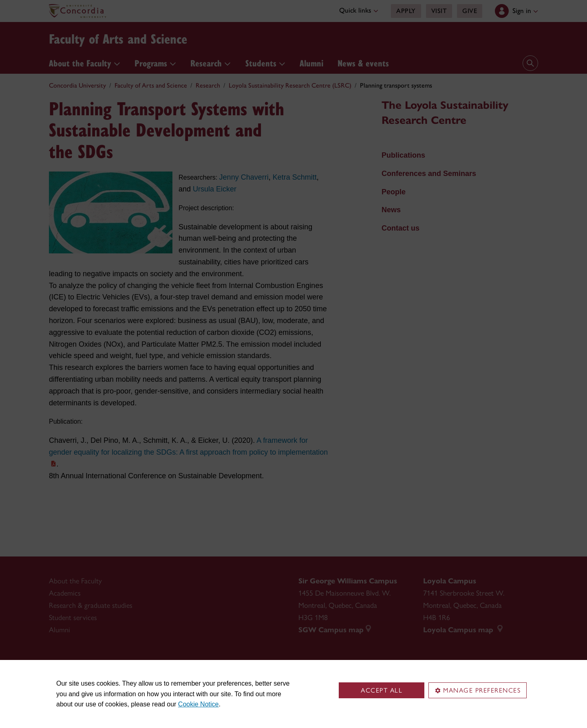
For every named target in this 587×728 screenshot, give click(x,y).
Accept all (382, 690)
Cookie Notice (199, 704)
